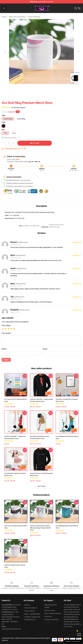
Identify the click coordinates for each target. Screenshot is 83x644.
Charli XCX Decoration (17, 17)
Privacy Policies (29, 611)
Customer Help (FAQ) (51, 620)
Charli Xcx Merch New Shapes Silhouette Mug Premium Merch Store (40, 528)
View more (42, 486)
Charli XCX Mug (34, 17)
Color (4, 122)
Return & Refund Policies (53, 613)
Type (3, 115)
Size (3, 130)
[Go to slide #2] (41, 89)
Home (4, 17)
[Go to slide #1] (30, 89)
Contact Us (48, 617)
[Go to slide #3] (53, 89)
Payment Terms (50, 610)
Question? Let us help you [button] (73, 641)
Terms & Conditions (31, 608)
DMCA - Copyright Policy (32, 614)
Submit (6, 360)
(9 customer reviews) (18, 108)
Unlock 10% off (79, 635)
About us (27, 605)
